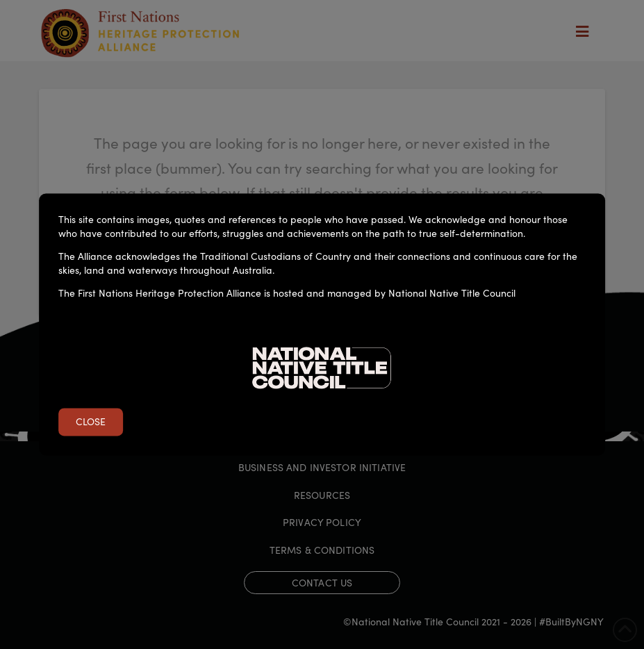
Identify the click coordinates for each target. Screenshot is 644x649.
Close (91, 422)
